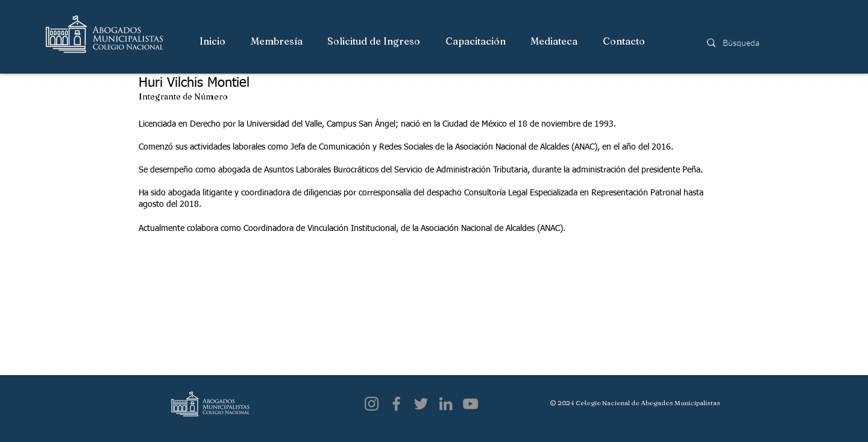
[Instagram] (372, 404)
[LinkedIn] (446, 404)
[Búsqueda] (765, 43)
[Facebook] (396, 404)
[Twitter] (421, 404)
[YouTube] (470, 404)
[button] (277, 42)
